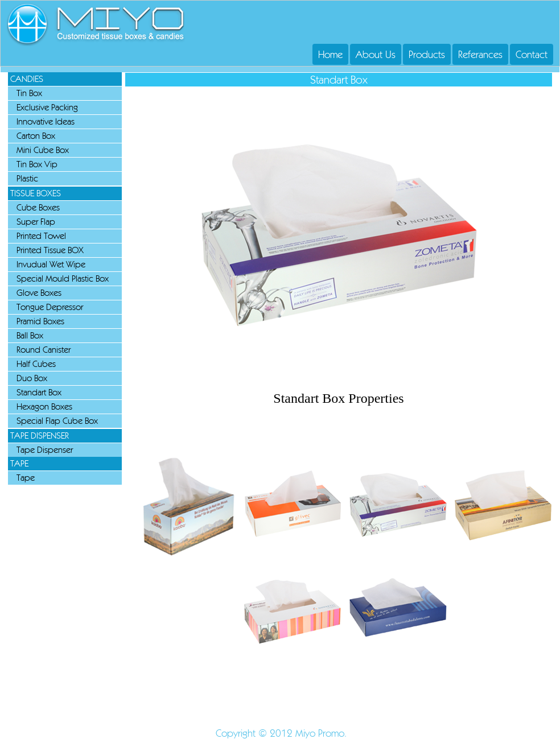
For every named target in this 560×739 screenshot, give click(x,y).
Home (330, 54)
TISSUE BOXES (36, 193)
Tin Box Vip (37, 164)
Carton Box (36, 136)
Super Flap (36, 222)
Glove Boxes (39, 293)
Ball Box (30, 335)
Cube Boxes (38, 207)
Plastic (27, 178)
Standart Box (39, 392)
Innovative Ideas (46, 121)
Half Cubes (36, 364)
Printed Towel (41, 236)
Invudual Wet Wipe (51, 264)
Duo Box (32, 378)
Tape (26, 478)
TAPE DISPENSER (40, 435)
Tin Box (29, 93)
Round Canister (44, 350)
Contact (532, 54)
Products (427, 54)
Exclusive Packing (47, 107)
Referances (480, 54)
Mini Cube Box (43, 150)
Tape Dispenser (45, 450)
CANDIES (27, 79)
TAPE (19, 463)
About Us (376, 54)
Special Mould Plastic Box (63, 278)
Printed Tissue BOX (50, 250)
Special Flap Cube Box (57, 421)
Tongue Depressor (50, 307)
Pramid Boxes (40, 321)
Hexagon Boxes (44, 406)
